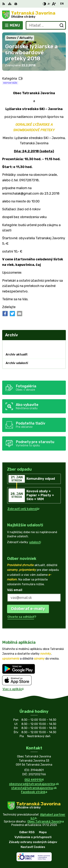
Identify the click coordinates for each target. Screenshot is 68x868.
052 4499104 (34, 780)
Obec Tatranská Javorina (46, 821)
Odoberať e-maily (28, 609)
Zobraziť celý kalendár (24, 509)
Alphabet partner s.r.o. (48, 816)
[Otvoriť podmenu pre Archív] (61, 344)
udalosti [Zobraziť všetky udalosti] (35, 542)
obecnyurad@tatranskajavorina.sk (34, 784)
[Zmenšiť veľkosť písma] (49, 4)
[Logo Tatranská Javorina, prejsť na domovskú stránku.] (34, 15)
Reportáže (10, 83)
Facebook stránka (34, 792)
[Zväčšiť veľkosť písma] (54, 4)
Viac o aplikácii (13, 689)
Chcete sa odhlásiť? (22, 617)
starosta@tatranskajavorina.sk (34, 788)
